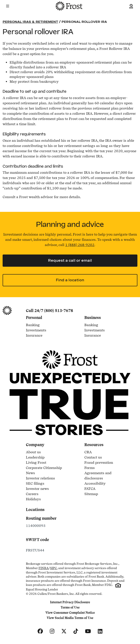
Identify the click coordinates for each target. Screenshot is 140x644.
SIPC (53, 568)
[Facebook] (40, 631)
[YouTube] (88, 631)
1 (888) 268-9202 (80, 245)
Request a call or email (70, 260)
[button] (8, 6)
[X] (64, 631)
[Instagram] (52, 631)
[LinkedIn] (100, 631)
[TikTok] (76, 631)
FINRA (44, 568)
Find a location (70, 280)
